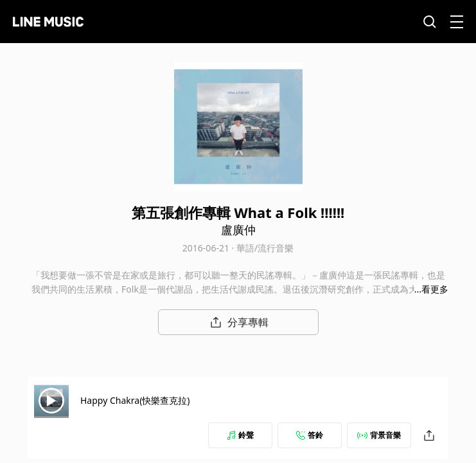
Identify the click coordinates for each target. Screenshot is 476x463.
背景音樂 (379, 435)
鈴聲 (240, 435)
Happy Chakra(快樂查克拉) (135, 400)
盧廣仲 (238, 230)
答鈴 (310, 435)
